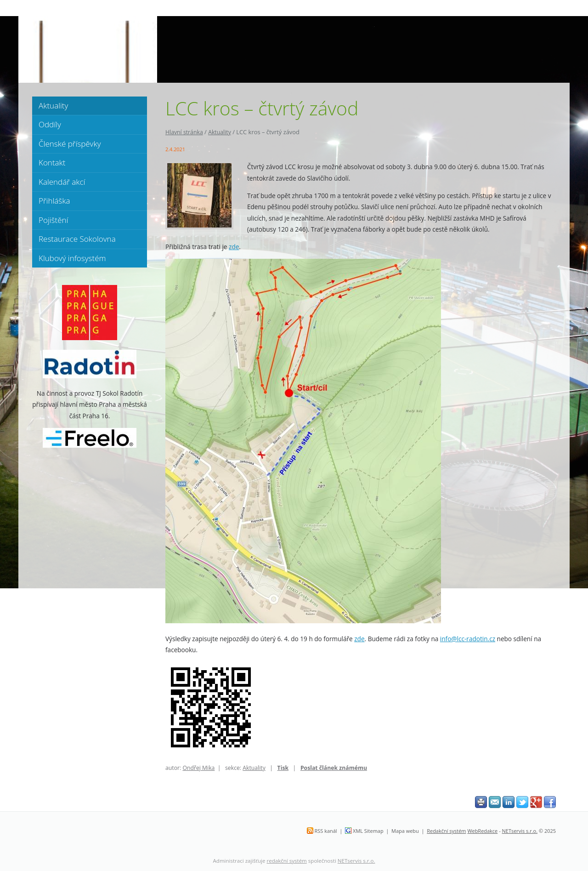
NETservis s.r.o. (520, 831)
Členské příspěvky (70, 144)
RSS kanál (326, 831)
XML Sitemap (368, 831)
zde (234, 247)
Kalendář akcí (62, 182)
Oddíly (50, 124)
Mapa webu (405, 831)
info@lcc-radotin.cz (468, 639)
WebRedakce (482, 831)
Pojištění (53, 220)
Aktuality (220, 132)
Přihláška (54, 201)
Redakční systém (446, 831)
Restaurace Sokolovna (77, 239)
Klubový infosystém (72, 258)
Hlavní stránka (184, 132)
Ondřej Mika (198, 768)
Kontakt (52, 162)
